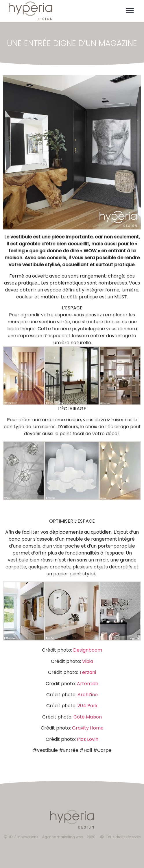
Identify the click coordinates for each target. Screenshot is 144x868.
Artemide (88, 684)
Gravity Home (88, 728)
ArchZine (88, 695)
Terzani (88, 672)
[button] (130, 11)
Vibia (88, 661)
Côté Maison (88, 717)
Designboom (88, 650)
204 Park (88, 706)
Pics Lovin (88, 739)
